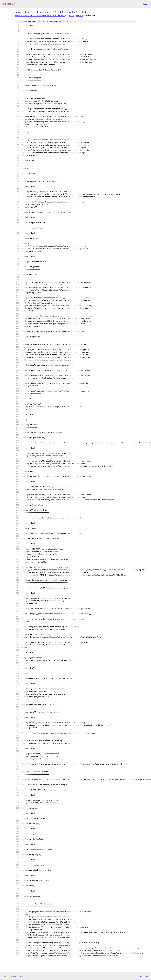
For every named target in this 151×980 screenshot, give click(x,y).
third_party (39, 12)
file (66, 21)
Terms (28, 976)
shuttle (50, 12)
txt (141, 976)
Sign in (146, 4)
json (147, 976)
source (80, 15)
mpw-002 (70, 12)
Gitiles (15, 976)
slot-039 (82, 12)
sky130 (60, 12)
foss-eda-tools (23, 12)
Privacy (21, 976)
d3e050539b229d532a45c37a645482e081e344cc (40, 15)
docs (72, 15)
